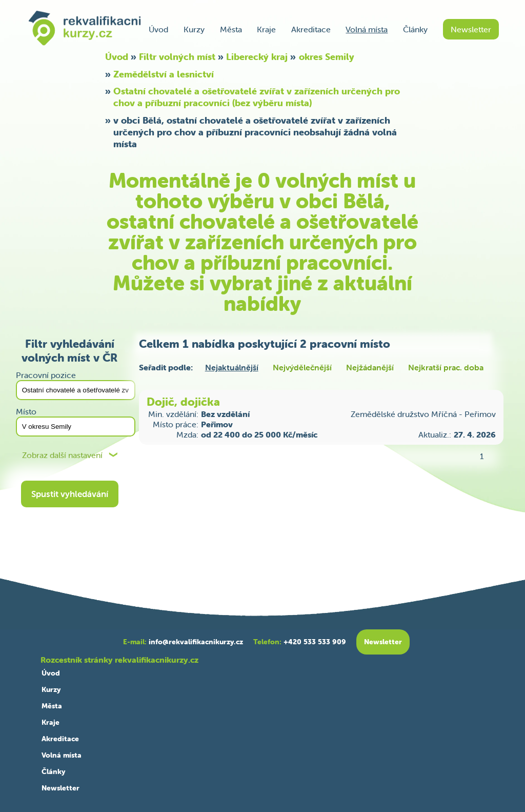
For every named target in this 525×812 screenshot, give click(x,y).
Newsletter (471, 29)
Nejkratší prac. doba (446, 367)
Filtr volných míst (177, 57)
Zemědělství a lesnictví (164, 74)
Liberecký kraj (257, 57)
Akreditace (311, 29)
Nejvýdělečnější (302, 367)
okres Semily (327, 57)
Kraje (266, 29)
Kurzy (194, 29)
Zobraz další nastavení (62, 455)
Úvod (158, 29)
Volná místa (367, 29)
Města (231, 29)
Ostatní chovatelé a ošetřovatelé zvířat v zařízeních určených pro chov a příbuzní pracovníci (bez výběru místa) (257, 97)
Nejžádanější (370, 367)
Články (415, 29)
